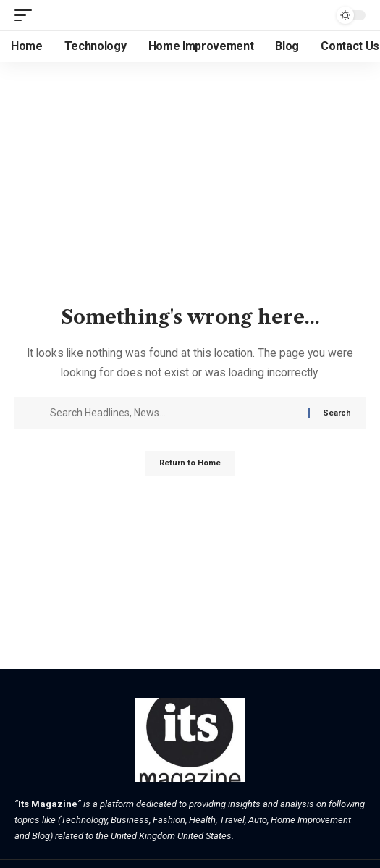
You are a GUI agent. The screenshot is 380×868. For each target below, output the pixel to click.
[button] (27, 15)
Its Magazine (48, 804)
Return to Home (190, 463)
